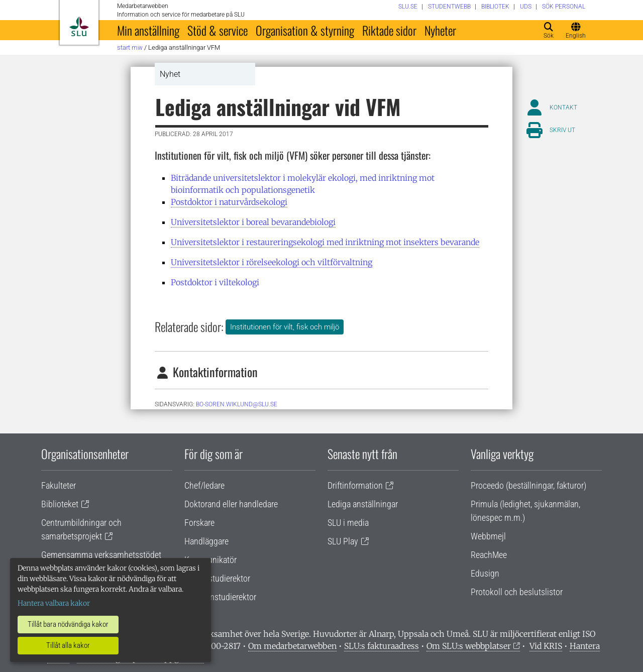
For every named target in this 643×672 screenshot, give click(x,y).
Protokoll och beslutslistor (517, 592)
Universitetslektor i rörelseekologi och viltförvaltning (272, 262)
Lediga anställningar (363, 504)
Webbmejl (488, 536)
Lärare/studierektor (217, 578)
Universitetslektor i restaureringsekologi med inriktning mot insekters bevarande (325, 242)
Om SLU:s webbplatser (469, 646)
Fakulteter (59, 485)
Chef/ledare (204, 485)
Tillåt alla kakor (68, 645)
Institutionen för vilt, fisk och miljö (285, 327)
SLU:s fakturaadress (382, 646)
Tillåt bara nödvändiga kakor (68, 624)
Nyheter (440, 30)
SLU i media (348, 523)
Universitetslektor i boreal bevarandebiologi (253, 222)
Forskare (199, 523)
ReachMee (489, 555)
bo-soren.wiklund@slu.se (237, 404)
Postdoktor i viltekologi (215, 282)
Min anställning (148, 30)
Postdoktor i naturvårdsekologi (229, 202)
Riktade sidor (389, 30)
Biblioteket (60, 504)
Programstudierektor (220, 597)
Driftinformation (355, 485)
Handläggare (206, 541)
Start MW (130, 47)
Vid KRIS (546, 646)
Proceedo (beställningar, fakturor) (528, 485)
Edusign (485, 573)
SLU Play (343, 541)
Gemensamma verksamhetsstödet (101, 555)
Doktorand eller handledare (231, 504)
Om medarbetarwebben (292, 646)
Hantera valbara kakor (54, 603)
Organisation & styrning (305, 30)
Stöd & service (218, 30)
